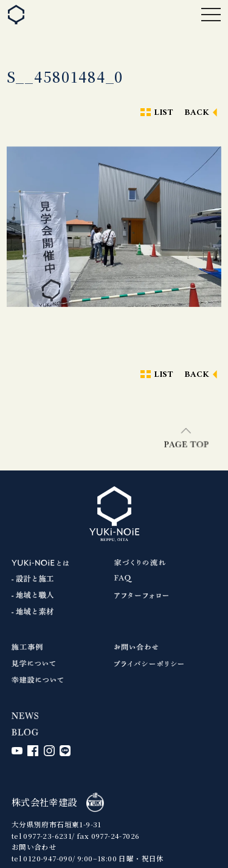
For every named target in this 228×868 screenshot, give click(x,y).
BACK (197, 113)
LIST (164, 113)
